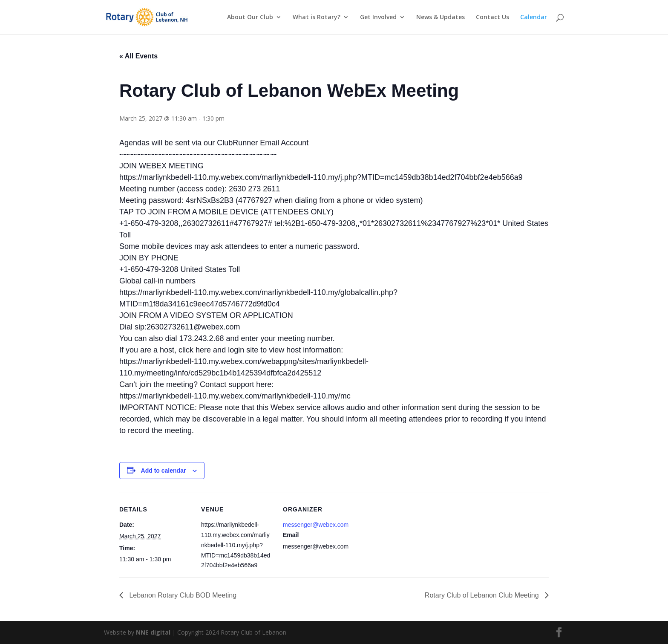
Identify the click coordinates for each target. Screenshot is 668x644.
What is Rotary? (317, 17)
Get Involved (378, 17)
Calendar (534, 17)
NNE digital (153, 632)
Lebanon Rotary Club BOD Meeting (182, 595)
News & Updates (441, 17)
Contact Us (492, 17)
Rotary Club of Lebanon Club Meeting (483, 595)
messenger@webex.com (316, 525)
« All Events (138, 56)
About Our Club (250, 17)
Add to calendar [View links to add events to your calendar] (164, 471)
